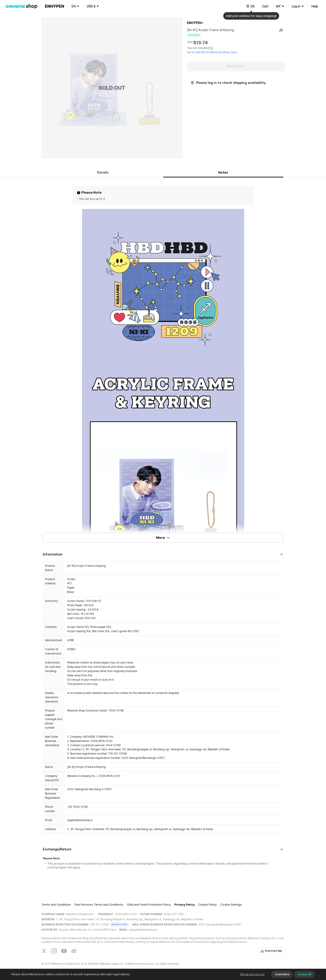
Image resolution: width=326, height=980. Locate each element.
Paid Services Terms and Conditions (99, 905)
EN (74, 6)
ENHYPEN (194, 23)
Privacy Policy (185, 905)
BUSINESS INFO (120, 924)
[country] (250, 6)
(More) (125, 974)
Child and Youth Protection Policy (149, 905)
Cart (265, 6)
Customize (282, 974)
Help (315, 6)
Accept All (304, 974)
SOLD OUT (236, 66)
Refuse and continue (252, 974)
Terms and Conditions (56, 905)
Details (103, 172)
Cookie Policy (207, 905)
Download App (271, 951)
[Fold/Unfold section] (163, 554)
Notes (223, 172)
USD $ (91, 6)
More (163, 538)
